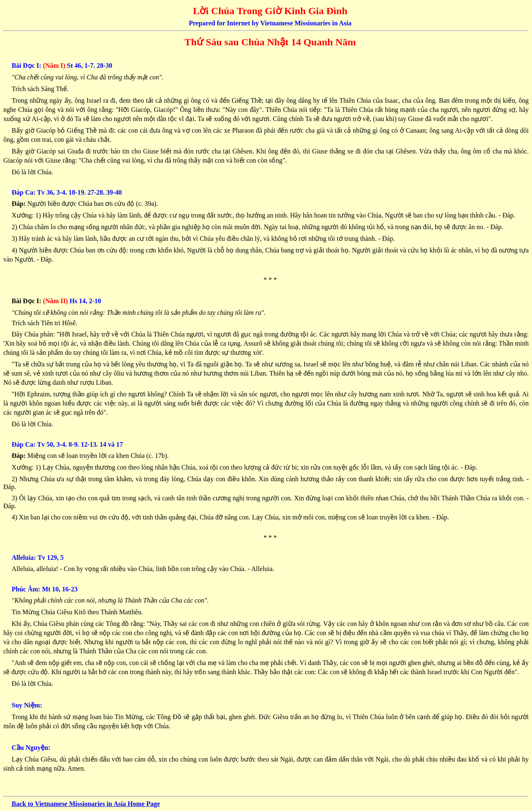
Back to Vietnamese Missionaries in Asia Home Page (86, 804)
